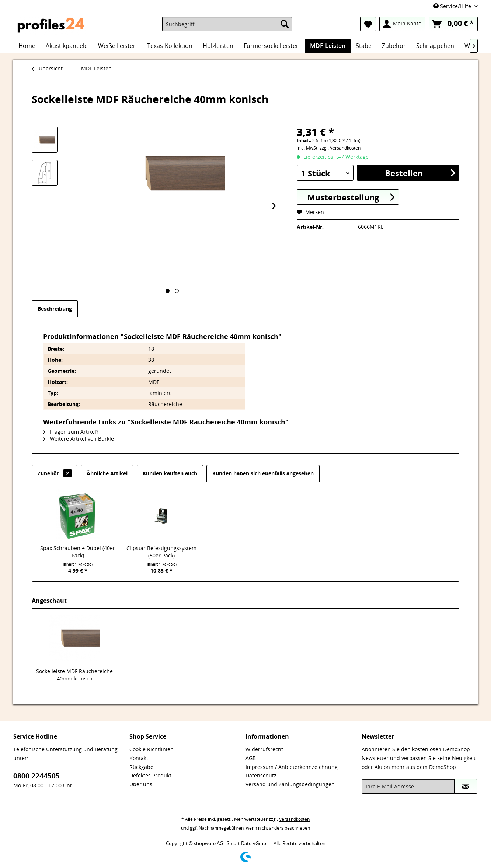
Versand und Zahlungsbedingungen (290, 784)
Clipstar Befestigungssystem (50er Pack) (161, 552)
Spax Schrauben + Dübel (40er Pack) (78, 552)
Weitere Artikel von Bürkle (79, 439)
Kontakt (139, 758)
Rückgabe (141, 767)
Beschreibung (55, 309)
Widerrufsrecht (264, 749)
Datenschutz (261, 775)
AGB (251, 758)
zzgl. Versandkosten (340, 148)
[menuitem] (227, 24)
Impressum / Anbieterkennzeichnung (292, 767)
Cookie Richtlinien (152, 749)
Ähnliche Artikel (107, 473)
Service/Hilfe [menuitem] (453, 6)
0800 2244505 (36, 776)
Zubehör (55, 473)
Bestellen (420, 173)
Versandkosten (294, 819)
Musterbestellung (351, 197)
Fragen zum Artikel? (71, 432)
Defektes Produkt (150, 775)
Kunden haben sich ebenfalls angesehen (263, 473)
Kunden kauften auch (170, 473)
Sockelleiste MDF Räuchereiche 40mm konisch (74, 675)
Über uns (141, 784)
